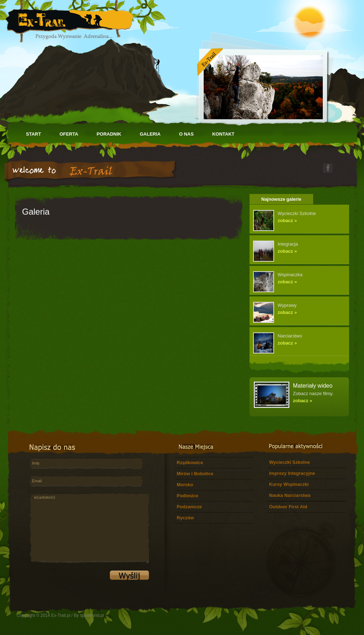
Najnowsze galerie (281, 199)
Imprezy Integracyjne (292, 473)
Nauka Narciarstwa (290, 495)
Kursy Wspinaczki (289, 484)
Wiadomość (89, 528)
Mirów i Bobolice (195, 474)
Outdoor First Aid (288, 507)
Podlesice (188, 496)
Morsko (185, 485)
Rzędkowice (190, 463)
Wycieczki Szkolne (290, 462)
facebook (328, 168)
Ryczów (185, 518)
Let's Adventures (69, 21)
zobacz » (287, 221)
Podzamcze (189, 507)
